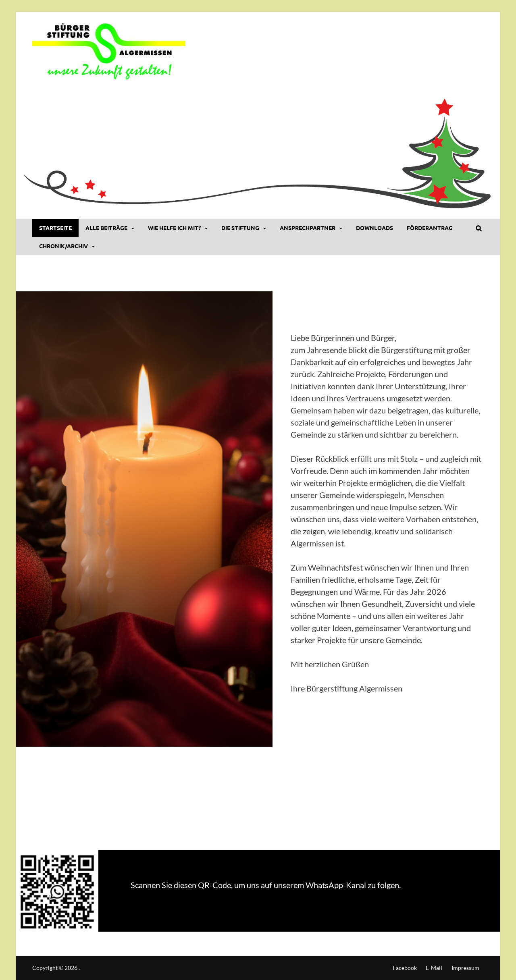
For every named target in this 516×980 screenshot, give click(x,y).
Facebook (405, 968)
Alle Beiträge (106, 228)
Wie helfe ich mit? (174, 228)
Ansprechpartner (308, 228)
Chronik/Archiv (63, 246)
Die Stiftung (240, 228)
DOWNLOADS (375, 228)
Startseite (55, 228)
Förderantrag (430, 228)
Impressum (465, 968)
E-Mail (434, 968)
